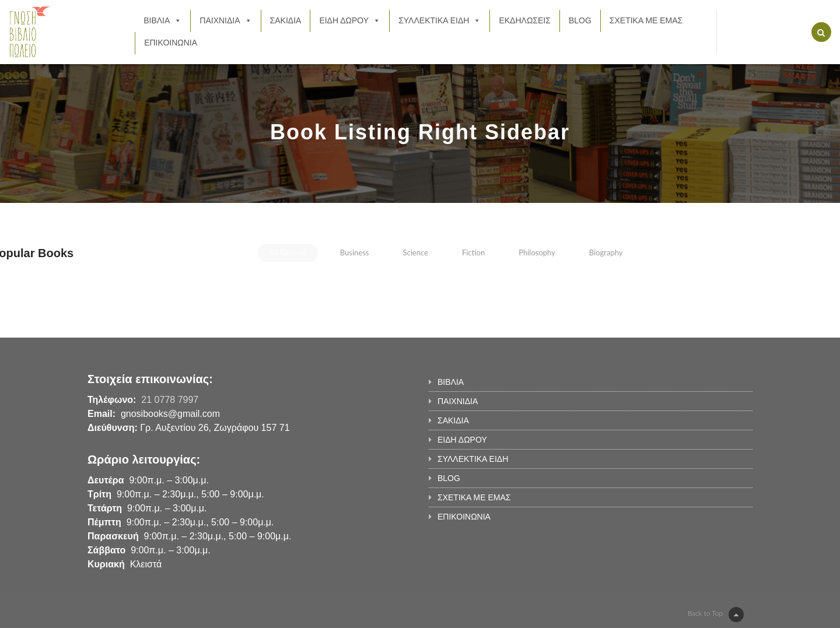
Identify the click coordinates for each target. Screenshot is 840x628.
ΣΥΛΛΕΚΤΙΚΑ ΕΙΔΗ (440, 20)
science (415, 252)
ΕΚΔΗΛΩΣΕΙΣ (525, 20)
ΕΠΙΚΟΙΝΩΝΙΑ (171, 43)
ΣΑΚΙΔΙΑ (286, 20)
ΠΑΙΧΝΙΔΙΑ (225, 20)
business (355, 252)
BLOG (580, 20)
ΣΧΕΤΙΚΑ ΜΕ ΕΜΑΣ (646, 20)
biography (606, 252)
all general (288, 252)
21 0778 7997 (170, 400)
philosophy (537, 252)
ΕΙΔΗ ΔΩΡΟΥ (350, 20)
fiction (473, 252)
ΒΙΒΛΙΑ (162, 20)
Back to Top (716, 615)
